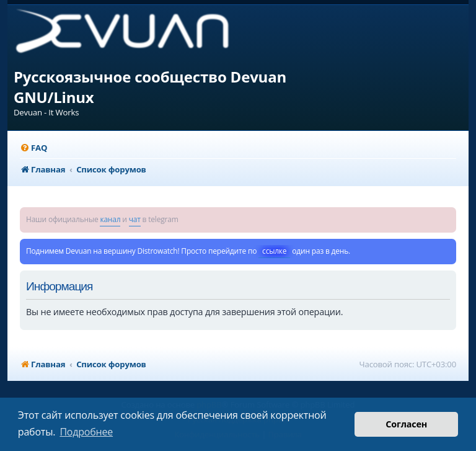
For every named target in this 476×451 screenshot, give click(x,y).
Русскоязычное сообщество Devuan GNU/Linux (150, 87)
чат (135, 219)
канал (110, 219)
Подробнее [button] (86, 432)
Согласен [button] (406, 424)
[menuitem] (33, 148)
